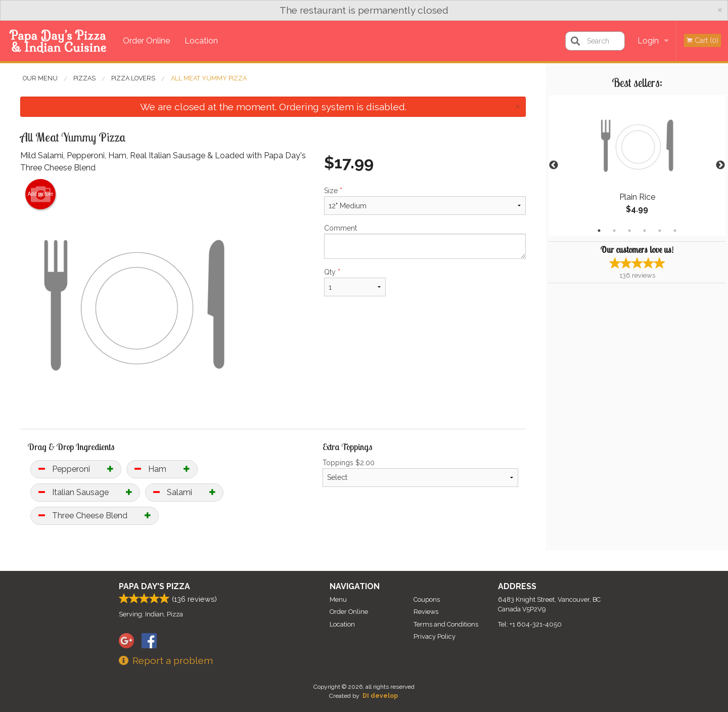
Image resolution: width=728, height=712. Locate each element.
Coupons (427, 599)
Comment (425, 241)
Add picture (41, 194)
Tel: (530, 624)
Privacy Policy (435, 636)
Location (201, 41)
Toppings (420, 473)
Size (425, 201)
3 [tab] (629, 231)
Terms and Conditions (446, 624)
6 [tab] (675, 231)
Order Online (146, 41)
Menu (338, 599)
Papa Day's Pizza (154, 586)
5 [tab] (660, 231)
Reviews (426, 612)
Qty (355, 282)
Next (720, 165)
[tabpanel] (637, 165)
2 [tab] (614, 231)
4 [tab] (645, 231)
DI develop (380, 696)
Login (648, 41)
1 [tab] (599, 231)
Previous (554, 165)
